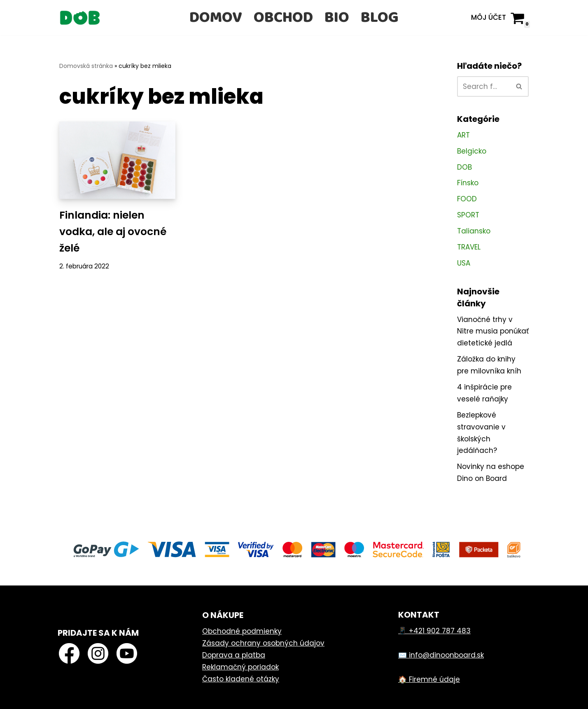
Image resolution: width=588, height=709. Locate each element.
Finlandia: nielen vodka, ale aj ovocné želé (113, 232)
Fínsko (468, 183)
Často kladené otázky (241, 679)
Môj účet (489, 17)
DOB (464, 167)
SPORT (468, 215)
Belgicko (472, 151)
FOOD (467, 199)
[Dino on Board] (80, 18)
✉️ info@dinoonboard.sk (441, 655)
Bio (337, 18)
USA (464, 263)
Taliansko (474, 231)
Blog (380, 18)
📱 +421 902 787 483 (434, 631)
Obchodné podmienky (242, 631)
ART (463, 135)
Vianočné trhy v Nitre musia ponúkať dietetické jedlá (493, 331)
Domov (216, 18)
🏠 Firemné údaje (429, 679)
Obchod (283, 18)
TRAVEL (469, 247)
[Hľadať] (484, 86)
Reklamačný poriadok (240, 667)
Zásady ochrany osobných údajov (263, 643)
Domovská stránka (86, 66)
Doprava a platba (234, 655)
